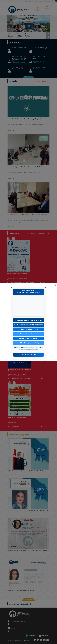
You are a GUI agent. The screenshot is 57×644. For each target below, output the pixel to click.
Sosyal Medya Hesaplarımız (29, 355)
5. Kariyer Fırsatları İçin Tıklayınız (28, 338)
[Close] (55, 285)
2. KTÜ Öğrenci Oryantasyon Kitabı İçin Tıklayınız (28, 325)
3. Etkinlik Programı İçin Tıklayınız (29, 329)
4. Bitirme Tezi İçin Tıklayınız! (28, 334)
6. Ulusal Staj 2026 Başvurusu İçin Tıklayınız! (29, 343)
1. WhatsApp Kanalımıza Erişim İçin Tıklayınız (29, 320)
